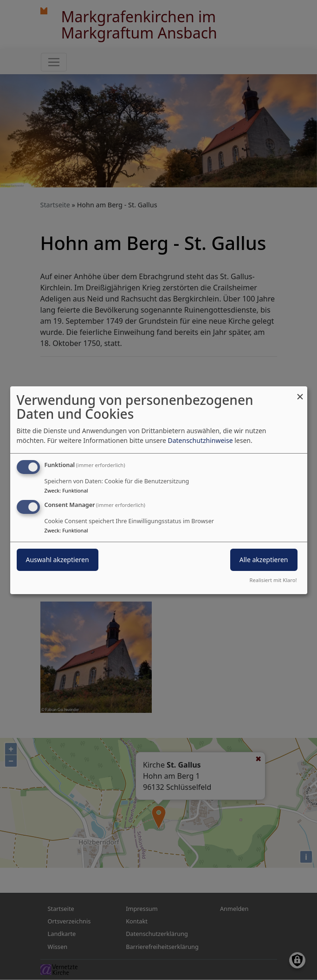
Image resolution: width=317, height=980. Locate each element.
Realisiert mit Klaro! (273, 580)
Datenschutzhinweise (200, 440)
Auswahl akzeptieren (58, 560)
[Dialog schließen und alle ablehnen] (300, 392)
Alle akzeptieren (264, 560)
